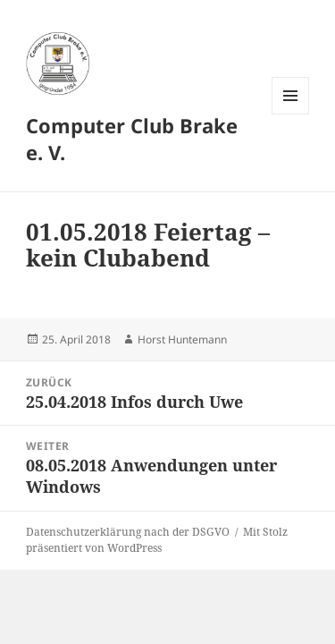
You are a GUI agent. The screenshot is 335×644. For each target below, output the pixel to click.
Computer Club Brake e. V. (132, 139)
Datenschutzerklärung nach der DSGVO (128, 532)
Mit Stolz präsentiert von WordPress (157, 540)
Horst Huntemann (182, 339)
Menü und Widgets (291, 114)
